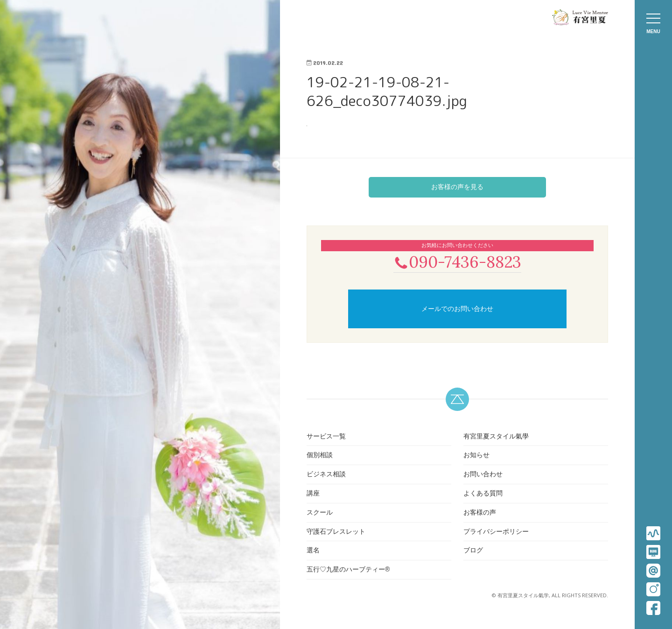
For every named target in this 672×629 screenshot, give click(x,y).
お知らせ (476, 456)
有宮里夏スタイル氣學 (496, 437)
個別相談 (320, 456)
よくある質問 (483, 494)
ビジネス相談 (326, 475)
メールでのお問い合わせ (457, 310)
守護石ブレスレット (336, 532)
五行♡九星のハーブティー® (348, 570)
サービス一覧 (326, 437)
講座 (313, 494)
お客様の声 (480, 513)
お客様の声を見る (457, 187)
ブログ (473, 551)
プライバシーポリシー (496, 532)
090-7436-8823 (457, 262)
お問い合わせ (483, 475)
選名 (313, 551)
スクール (320, 513)
